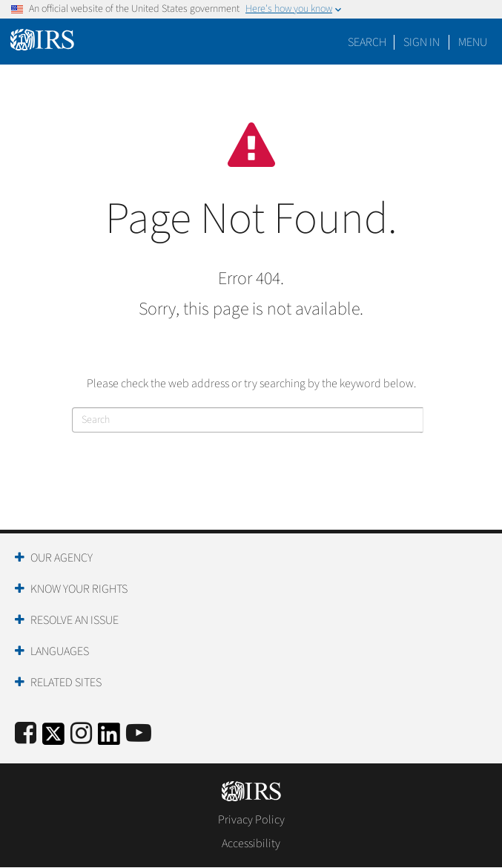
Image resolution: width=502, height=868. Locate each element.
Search (367, 42)
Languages (60, 651)
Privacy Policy (251, 820)
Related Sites (66, 683)
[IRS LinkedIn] (109, 739)
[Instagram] (81, 734)
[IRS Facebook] (26, 734)
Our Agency (62, 558)
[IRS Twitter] (53, 739)
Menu (473, 42)
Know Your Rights (79, 589)
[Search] (248, 420)
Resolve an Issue (75, 620)
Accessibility (251, 844)
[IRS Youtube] (139, 734)
